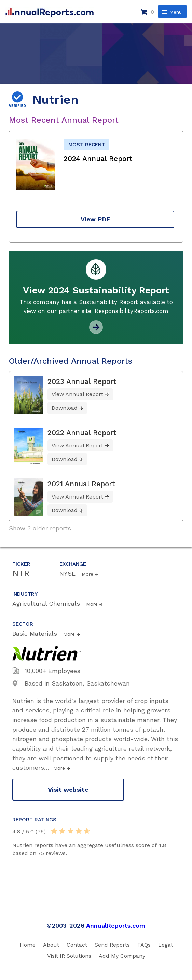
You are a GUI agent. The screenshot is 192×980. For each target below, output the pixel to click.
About (51, 945)
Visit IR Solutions (69, 956)
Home (28, 945)
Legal (165, 945)
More (87, 574)
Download (65, 408)
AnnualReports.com (116, 926)
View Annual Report (77, 394)
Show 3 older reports (40, 528)
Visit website (68, 789)
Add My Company (122, 956)
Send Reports (112, 945)
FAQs (144, 945)
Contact (77, 945)
